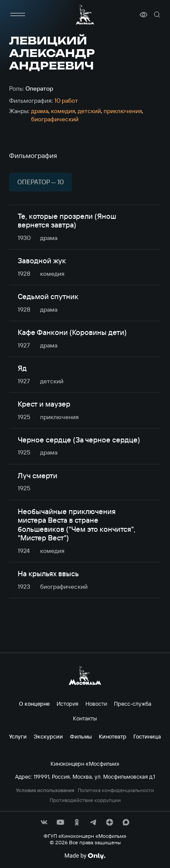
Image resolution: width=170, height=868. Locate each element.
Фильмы (81, 736)
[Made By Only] (85, 856)
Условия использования (45, 790)
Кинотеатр (113, 736)
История (68, 704)
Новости (96, 704)
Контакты (85, 718)
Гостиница (147, 736)
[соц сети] (44, 822)
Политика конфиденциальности (116, 790)
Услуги (18, 736)
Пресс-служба (133, 704)
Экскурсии (48, 736)
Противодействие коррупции (85, 800)
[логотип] (85, 14)
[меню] (18, 15)
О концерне (34, 704)
